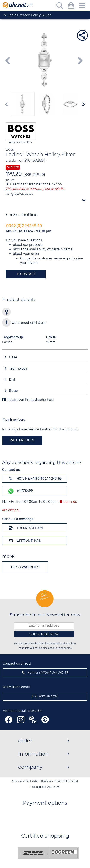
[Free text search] (60, 6)
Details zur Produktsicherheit (30, 400)
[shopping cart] (71, 6)
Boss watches (25, 567)
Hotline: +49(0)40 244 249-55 (35, 478)
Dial (13, 379)
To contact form (25, 528)
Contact (27, 274)
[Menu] (82, 6)
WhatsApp (20, 491)
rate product (22, 440)
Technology (19, 368)
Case (13, 357)
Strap (14, 391)
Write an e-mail (24, 541)
